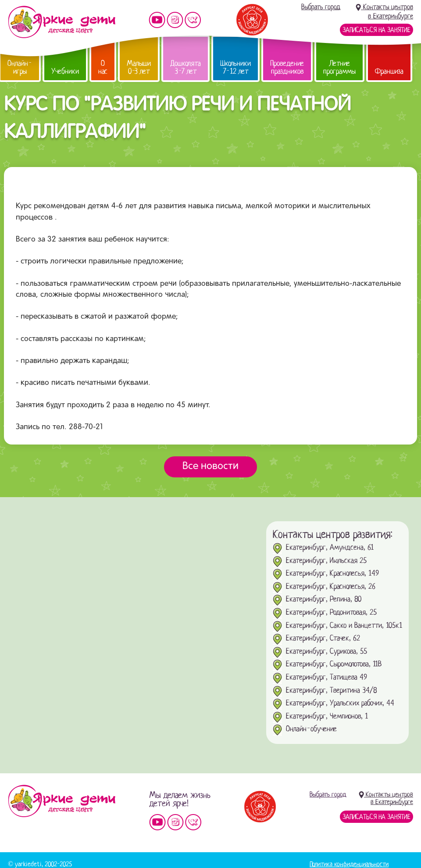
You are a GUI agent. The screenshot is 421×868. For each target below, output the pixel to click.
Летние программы (339, 67)
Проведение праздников (287, 67)
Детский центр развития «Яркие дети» (62, 22)
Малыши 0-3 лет (139, 67)
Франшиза (389, 71)
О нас (103, 67)
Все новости (210, 466)
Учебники (65, 71)
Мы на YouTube (157, 20)
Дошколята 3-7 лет (186, 67)
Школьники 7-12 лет (235, 67)
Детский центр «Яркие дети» (62, 801)
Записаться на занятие (376, 30)
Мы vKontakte (193, 20)
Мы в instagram (175, 20)
